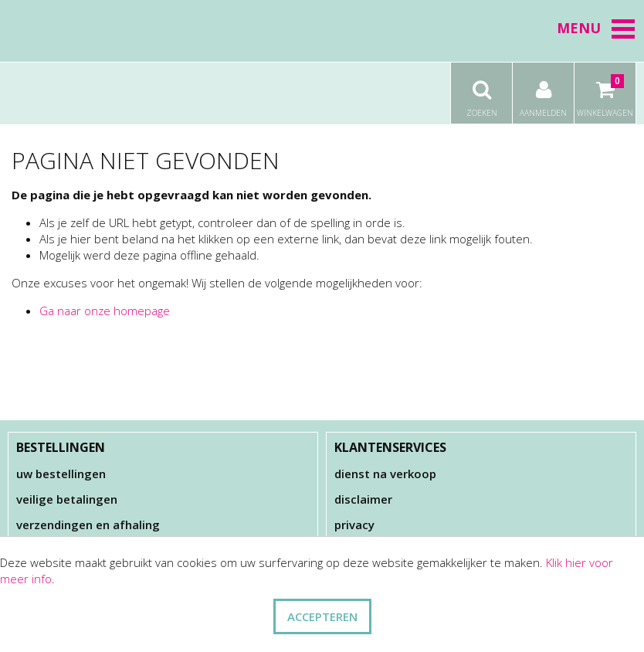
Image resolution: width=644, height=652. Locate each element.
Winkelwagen (605, 90)
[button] (623, 29)
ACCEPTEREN (322, 616)
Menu (597, 28)
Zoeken (481, 90)
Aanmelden (543, 90)
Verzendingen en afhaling (88, 525)
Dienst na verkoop (385, 474)
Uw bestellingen (61, 474)
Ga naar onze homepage (105, 311)
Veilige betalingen (67, 499)
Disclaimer (363, 499)
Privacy (354, 525)
